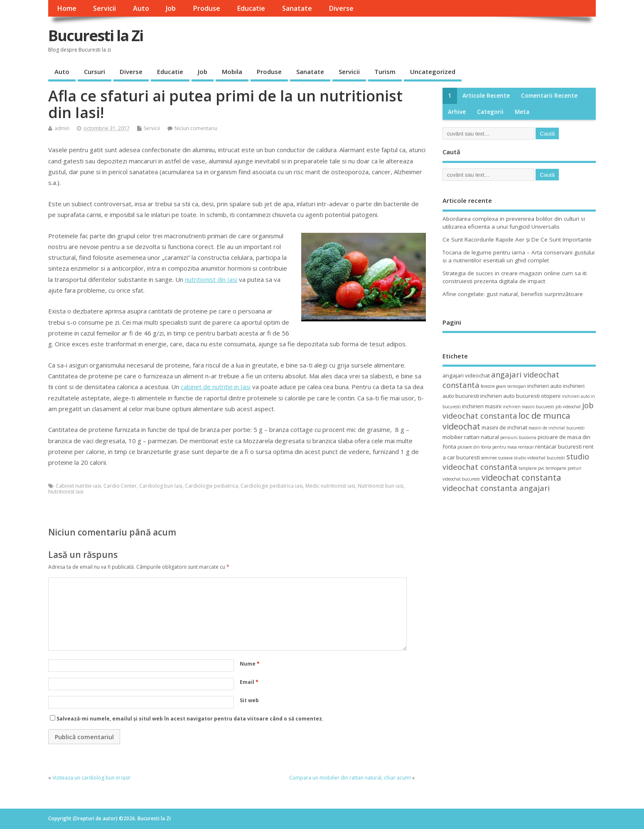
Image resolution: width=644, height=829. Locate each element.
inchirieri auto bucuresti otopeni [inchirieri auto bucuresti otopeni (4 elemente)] (520, 396)
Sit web (249, 700)
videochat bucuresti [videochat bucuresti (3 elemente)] (461, 479)
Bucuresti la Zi (96, 36)
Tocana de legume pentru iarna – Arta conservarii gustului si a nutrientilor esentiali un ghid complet (519, 256)
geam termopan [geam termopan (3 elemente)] (511, 386)
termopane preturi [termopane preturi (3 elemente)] (563, 468)
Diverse (341, 8)
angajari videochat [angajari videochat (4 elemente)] (466, 375)
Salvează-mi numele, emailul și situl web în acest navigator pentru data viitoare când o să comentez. (190, 719)
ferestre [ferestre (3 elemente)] (488, 386)
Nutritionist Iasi (66, 492)
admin (62, 128)
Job (171, 8)
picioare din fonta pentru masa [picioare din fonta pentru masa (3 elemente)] (487, 447)
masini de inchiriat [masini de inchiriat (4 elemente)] (504, 427)
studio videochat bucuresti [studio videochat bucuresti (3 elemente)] (540, 458)
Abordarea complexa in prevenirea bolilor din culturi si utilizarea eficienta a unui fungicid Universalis (514, 223)
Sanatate (297, 8)
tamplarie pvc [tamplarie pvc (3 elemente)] (531, 468)
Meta (522, 112)
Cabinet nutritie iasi (78, 486)
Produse (206, 8)
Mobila (232, 72)
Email (249, 682)
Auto (141, 8)
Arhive (457, 112)
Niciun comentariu (196, 128)
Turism (385, 72)
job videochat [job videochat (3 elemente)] (568, 407)
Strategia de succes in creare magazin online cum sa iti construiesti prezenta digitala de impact (515, 277)
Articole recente (486, 96)
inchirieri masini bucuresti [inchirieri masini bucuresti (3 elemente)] (528, 407)
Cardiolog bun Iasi (161, 486)
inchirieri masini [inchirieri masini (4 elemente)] (482, 406)
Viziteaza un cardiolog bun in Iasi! (91, 778)
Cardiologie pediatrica (211, 486)
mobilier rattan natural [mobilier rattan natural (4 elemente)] (471, 437)
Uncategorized (433, 72)
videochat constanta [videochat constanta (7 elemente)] (521, 477)
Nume (250, 664)
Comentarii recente (549, 96)
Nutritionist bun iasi (381, 486)
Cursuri (95, 72)
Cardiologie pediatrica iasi (272, 486)
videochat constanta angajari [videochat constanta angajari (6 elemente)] (496, 488)
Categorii (490, 112)
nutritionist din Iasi (211, 279)
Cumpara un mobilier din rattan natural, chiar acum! (350, 778)
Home (67, 8)
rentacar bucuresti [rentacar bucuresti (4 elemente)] (558, 447)
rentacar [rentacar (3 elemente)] (526, 447)
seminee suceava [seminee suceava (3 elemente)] (497, 458)
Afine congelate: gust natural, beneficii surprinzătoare (513, 294)
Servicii (104, 8)
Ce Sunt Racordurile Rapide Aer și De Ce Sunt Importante (517, 239)
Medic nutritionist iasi (330, 486)
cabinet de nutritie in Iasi (216, 387)
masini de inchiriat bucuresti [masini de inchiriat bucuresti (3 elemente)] (557, 428)
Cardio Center (120, 486)
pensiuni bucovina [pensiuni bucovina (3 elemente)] (518, 437)
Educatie (251, 8)
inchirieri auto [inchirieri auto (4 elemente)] (544, 386)
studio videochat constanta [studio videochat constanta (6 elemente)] (516, 461)
